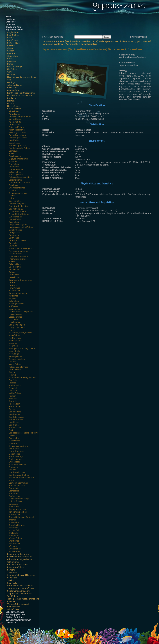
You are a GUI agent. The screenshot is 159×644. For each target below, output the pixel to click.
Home (8, 17)
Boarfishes (14, 167)
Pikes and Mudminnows (18, 554)
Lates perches (15, 317)
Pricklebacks (15, 386)
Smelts (10, 581)
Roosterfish (14, 404)
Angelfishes (15, 114)
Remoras (13, 399)
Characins (12, 54)
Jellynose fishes (15, 85)
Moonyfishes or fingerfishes (22, 349)
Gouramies (14, 275)
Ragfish (12, 396)
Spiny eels (12, 583)
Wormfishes (15, 544)
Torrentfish (14, 531)
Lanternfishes (14, 91)
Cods (10, 59)
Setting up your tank (15, 615)
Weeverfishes (15, 539)
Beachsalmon (15, 156)
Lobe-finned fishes (15, 612)
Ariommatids (15, 122)
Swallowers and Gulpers (18, 591)
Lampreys (10, 25)
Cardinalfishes (16, 180)
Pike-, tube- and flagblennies (22, 378)
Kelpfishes (14, 301)
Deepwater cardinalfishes (21, 228)
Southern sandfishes (19, 475)
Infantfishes (15, 291)
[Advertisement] (99, 25)
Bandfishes (14, 141)
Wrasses (13, 546)
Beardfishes (13, 35)
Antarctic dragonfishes (20, 117)
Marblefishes (15, 338)
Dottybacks (14, 233)
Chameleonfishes (17, 188)
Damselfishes (15, 220)
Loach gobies (15, 322)
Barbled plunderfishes (19, 149)
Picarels (12, 375)
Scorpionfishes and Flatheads (21, 575)
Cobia (11, 199)
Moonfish (13, 346)
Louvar (12, 330)
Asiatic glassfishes (18, 133)
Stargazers (14, 491)
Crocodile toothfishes (19, 214)
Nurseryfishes (16, 357)
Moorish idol (15, 351)
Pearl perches (15, 370)
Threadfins (14, 523)
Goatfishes (14, 270)
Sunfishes (14, 494)
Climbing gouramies (18, 193)
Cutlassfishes (15, 217)
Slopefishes (14, 454)
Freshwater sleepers (18, 257)
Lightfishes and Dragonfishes (21, 93)
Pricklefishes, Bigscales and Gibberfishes (20, 561)
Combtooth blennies (18, 207)
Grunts (12, 283)
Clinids (12, 196)
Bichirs (10, 38)
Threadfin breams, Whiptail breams (21, 519)
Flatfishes (12, 70)
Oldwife (12, 362)
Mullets (11, 104)
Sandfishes (14, 425)
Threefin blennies (17, 525)
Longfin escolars (17, 328)
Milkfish (11, 101)
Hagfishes (11, 19)
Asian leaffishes (16, 127)
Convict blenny (16, 209)
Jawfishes (14, 296)
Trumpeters (14, 536)
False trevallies (16, 254)
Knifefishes (13, 88)
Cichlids (12, 191)
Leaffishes (14, 320)
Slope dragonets (17, 452)
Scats (11, 430)
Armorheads (15, 125)
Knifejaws (13, 307)
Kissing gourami (16, 304)
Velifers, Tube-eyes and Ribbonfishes (18, 606)
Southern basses (17, 473)
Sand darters (15, 412)
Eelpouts (13, 246)
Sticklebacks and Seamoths (20, 586)
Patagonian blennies (18, 367)
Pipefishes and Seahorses (19, 557)
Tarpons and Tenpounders (20, 594)
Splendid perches (17, 486)
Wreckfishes (15, 549)
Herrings (11, 83)
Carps (10, 48)
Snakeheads (15, 462)
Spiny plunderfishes (18, 483)
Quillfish (13, 391)
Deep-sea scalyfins (18, 225)
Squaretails (14, 488)
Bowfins (11, 46)
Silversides (12, 578)
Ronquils (13, 402)
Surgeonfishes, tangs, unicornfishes (19, 500)
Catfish (11, 51)
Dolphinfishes (15, 230)
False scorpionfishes (19, 251)
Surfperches (15, 496)
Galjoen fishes (16, 264)
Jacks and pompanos (19, 293)
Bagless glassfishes (18, 138)
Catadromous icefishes (20, 183)
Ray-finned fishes (14, 30)
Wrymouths (14, 552)
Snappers (13, 467)
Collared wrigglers (17, 204)
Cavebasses (14, 185)
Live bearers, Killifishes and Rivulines (20, 97)
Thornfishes (15, 515)
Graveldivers (15, 278)
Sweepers (13, 504)
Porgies (12, 383)
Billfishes (13, 162)
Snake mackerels (17, 459)
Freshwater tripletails (19, 259)
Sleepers (13, 444)
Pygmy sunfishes (15, 568)
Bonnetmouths (16, 170)
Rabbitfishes (15, 394)
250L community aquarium (18, 620)
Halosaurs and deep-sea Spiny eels (22, 79)
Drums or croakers (18, 241)
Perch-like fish (14, 109)
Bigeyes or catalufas (18, 159)
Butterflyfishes (16, 175)
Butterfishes (15, 172)
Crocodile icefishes (18, 212)
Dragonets (14, 236)
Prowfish (13, 388)
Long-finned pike (17, 325)
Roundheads (15, 407)
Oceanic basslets (17, 359)
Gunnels (13, 286)
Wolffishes (14, 541)
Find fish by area (138, 37)
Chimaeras (11, 22)
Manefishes (14, 336)
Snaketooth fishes (18, 465)
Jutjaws (12, 299)
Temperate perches (18, 512)
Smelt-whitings (16, 457)
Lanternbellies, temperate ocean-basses (21, 313)
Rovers (12, 409)
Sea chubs (14, 438)
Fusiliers (13, 262)
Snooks (12, 470)
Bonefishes (13, 41)
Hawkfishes (14, 288)
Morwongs (14, 354)
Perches (13, 373)
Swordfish (14, 507)
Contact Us (11, 623)
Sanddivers (14, 423)
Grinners (11, 75)
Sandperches (15, 428)
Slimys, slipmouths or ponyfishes (19, 448)
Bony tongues (14, 43)
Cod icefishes (15, 201)
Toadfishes (12, 596)
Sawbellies (12, 573)
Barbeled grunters (17, 146)
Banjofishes (14, 143)
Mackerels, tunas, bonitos (21, 333)
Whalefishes (13, 610)
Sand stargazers (17, 417)
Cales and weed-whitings (21, 178)
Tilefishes (13, 528)
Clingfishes (13, 56)
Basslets (13, 154)
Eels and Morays (15, 67)
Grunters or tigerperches (20, 280)
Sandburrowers (16, 420)
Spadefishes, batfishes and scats (22, 479)
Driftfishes (14, 238)
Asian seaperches (17, 130)
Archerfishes (15, 120)
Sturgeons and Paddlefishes (21, 589)
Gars (9, 72)
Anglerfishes (13, 33)
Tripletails (13, 533)
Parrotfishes (15, 365)
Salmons (11, 570)
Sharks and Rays (14, 27)
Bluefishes (14, 164)
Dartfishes (14, 222)
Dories (10, 64)
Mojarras (13, 344)
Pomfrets (13, 380)
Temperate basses (17, 510)
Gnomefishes (15, 267)
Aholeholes (14, 112)
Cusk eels (12, 62)
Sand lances (15, 415)
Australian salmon (17, 135)
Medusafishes (15, 341)
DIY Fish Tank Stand (15, 618)
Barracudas (14, 151)
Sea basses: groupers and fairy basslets (23, 434)
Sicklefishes (15, 441)
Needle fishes (14, 106)
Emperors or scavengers (20, 249)
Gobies (12, 272)
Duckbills (13, 243)
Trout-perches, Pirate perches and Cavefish (23, 600)
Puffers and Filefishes (18, 565)
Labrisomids (15, 309)
